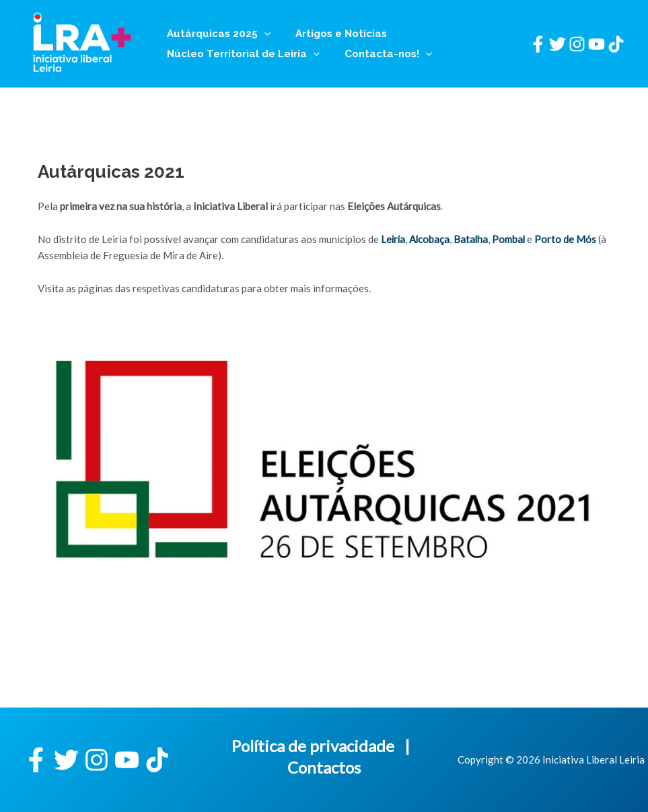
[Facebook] (538, 44)
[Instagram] (577, 44)
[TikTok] (616, 44)
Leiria (394, 239)
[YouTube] (597, 44)
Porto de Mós (569, 239)
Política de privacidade (313, 746)
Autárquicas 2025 (216, 34)
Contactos (324, 767)
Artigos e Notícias (334, 34)
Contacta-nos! (381, 54)
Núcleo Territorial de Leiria (241, 54)
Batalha (473, 239)
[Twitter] (557, 44)
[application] (261, 34)
